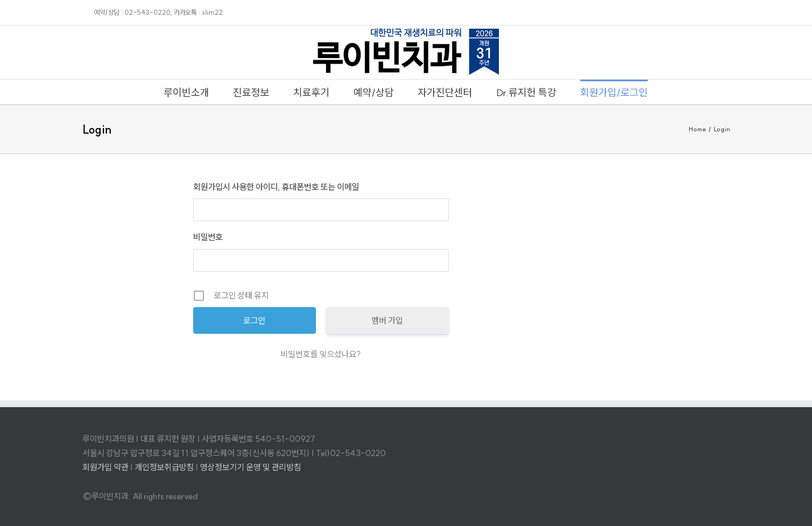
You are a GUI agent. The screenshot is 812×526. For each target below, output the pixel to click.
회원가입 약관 (105, 467)
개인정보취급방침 (164, 467)
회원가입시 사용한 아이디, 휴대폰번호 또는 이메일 (276, 187)
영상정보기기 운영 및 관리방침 (251, 467)
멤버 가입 (387, 320)
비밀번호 (208, 237)
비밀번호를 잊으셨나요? (321, 354)
